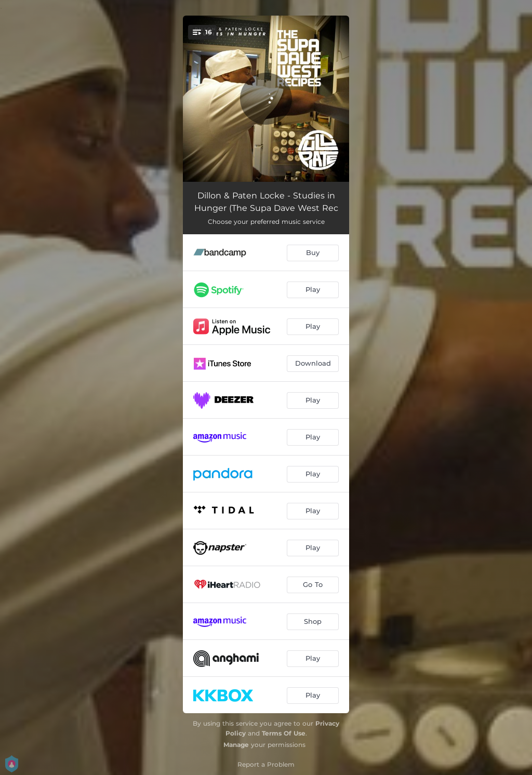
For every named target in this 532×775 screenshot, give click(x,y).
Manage (236, 745)
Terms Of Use (284, 733)
